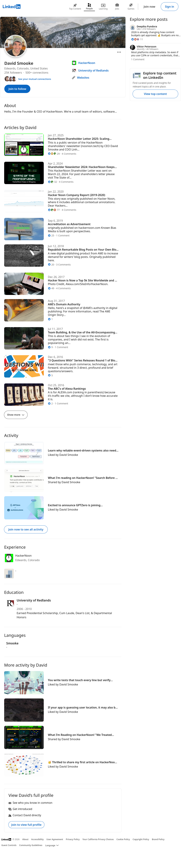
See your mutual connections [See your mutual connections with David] (35, 79)
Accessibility (37, 839)
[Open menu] (119, 52)
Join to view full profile (26, 825)
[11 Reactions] (137, 39)
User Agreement (55, 839)
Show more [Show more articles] (16, 415)
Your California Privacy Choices (98, 839)
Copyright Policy (141, 839)
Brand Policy (158, 839)
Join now (150, 7)
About (26, 839)
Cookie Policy (123, 839)
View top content (155, 94)
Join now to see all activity (26, 529)
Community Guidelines (31, 845)
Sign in (170, 7)
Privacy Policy (73, 839)
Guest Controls (9, 845)
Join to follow (17, 89)
